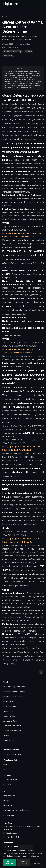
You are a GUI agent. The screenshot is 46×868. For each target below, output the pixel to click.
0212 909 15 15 (11, 837)
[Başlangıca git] (11, 4)
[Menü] (40, 4)
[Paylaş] (41, 672)
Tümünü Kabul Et (10, 863)
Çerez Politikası (37, 863)
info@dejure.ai (10, 833)
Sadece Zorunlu (24, 863)
